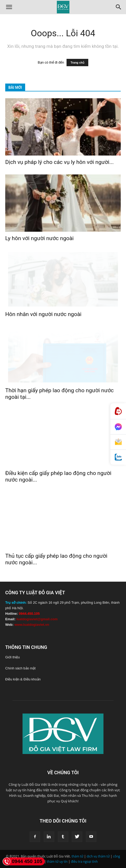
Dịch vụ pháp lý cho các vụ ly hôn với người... (59, 162)
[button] (9, 7)
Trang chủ (77, 63)
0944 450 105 (22, 861)
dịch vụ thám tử (98, 856)
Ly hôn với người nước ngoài (39, 238)
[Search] (119, 7)
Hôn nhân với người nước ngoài (43, 314)
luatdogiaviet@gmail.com (37, 619)
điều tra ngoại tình (84, 862)
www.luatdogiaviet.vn (32, 625)
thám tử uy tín (57, 862)
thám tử (77, 856)
